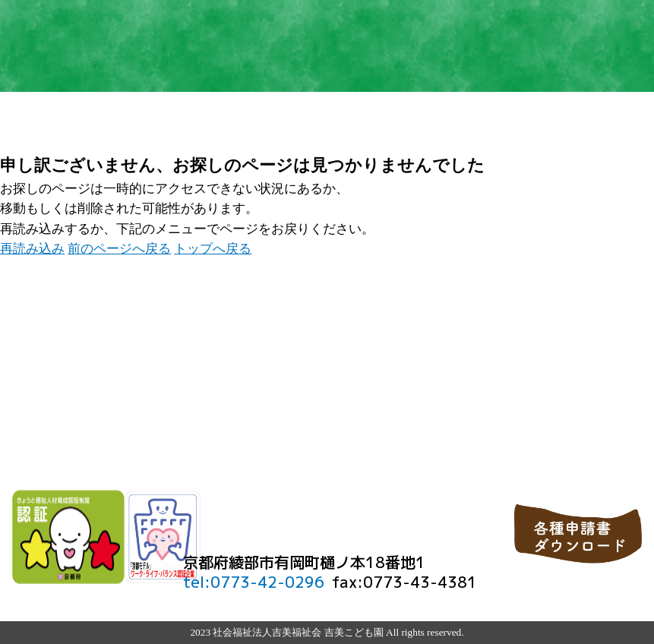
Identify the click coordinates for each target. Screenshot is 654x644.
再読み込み (32, 249)
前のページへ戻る (119, 249)
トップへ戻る (213, 249)
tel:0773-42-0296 (254, 582)
